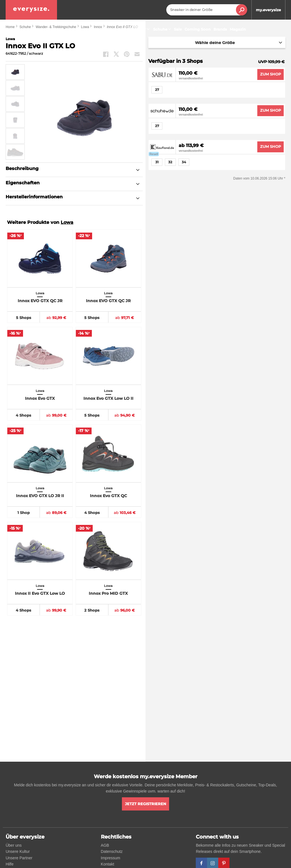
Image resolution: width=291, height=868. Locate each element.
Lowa (67, 222)
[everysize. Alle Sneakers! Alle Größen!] (31, 10)
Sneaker (141, 29)
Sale (178, 29)
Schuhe (163, 29)
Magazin (238, 29)
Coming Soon (198, 29)
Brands (220, 29)
